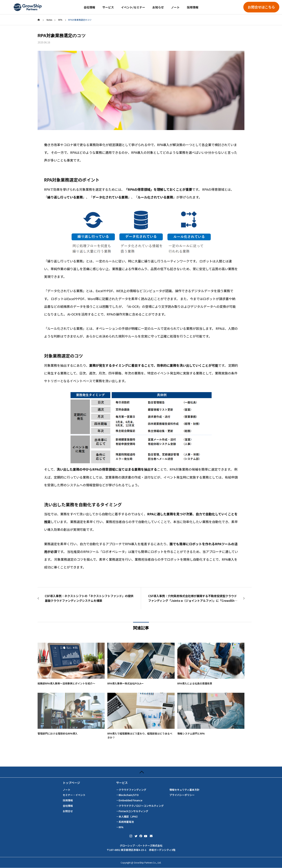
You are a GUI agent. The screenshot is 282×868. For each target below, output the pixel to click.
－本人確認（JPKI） (128, 817)
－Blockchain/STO (127, 795)
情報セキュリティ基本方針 (184, 790)
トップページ (71, 783)
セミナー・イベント (74, 795)
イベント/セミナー (133, 7)
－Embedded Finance (129, 800)
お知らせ (158, 7)
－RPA (120, 827)
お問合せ (68, 811)
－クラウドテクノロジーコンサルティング (140, 806)
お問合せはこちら (261, 7)
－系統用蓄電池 (125, 822)
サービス (108, 7)
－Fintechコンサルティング (132, 811)
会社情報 (89, 7)
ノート (175, 7)
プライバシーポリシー (182, 795)
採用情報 (193, 7)
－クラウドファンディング (131, 790)
